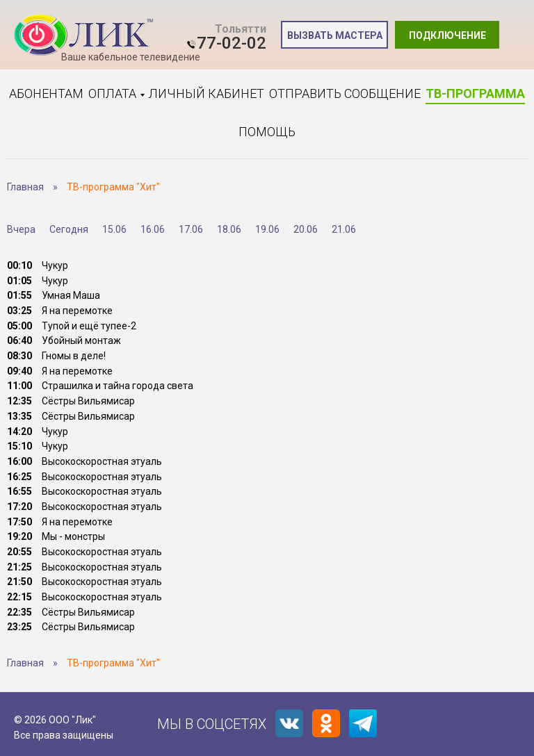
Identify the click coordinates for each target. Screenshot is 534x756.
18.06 (229, 229)
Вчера (21, 229)
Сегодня (69, 229)
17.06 (191, 229)
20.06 (306, 229)
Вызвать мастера (335, 35)
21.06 (344, 229)
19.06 (267, 229)
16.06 (153, 229)
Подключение (447, 35)
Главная (25, 187)
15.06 (114, 229)
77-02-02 (232, 43)
